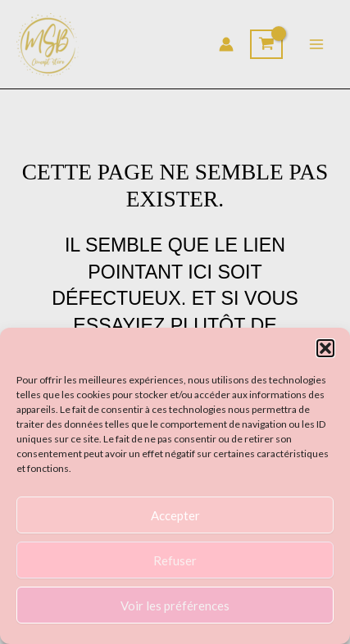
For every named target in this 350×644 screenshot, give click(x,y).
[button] (325, 348)
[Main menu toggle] (316, 44)
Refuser (175, 560)
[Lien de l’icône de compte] (226, 44)
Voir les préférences (175, 605)
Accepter (175, 515)
